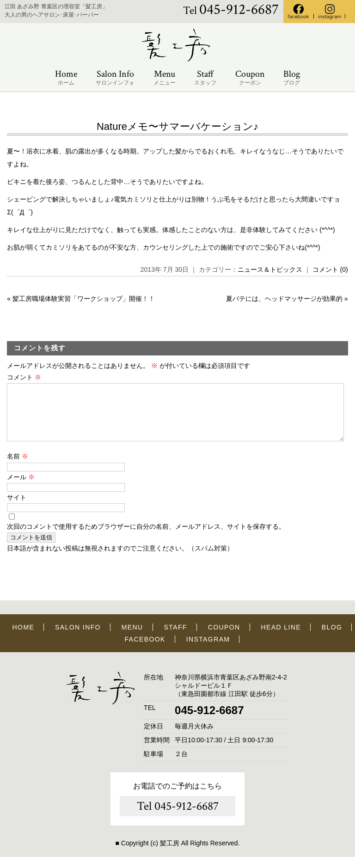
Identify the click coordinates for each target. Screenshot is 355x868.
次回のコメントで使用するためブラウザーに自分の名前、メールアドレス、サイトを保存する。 (146, 538)
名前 (18, 467)
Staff (205, 78)
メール (21, 488)
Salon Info (115, 78)
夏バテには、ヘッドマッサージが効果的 (284, 299)
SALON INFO (78, 638)
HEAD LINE (281, 638)
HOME (24, 638)
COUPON (224, 638)
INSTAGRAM (208, 650)
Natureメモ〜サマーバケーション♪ (177, 126)
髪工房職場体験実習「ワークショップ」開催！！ (84, 299)
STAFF (176, 638)
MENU (132, 638)
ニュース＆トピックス (270, 269)
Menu (165, 78)
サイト (17, 508)
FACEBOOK (145, 650)
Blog (292, 78)
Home (66, 78)
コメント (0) (330, 269)
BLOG (332, 638)
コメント (24, 377)
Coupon (250, 78)
